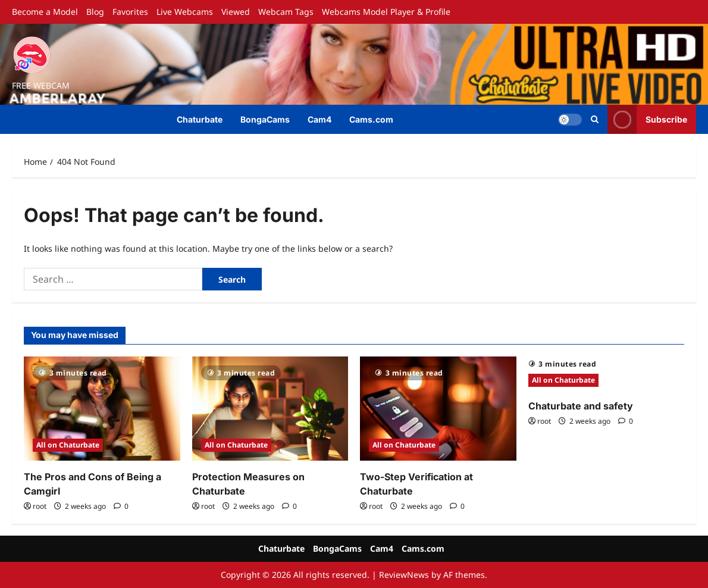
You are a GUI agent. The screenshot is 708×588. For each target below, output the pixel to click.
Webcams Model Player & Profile (386, 12)
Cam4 (319, 119)
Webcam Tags (286, 12)
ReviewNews (404, 575)
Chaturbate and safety (581, 406)
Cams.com (371, 119)
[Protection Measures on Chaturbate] (270, 409)
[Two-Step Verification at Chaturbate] (438, 409)
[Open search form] (595, 119)
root (40, 506)
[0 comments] (121, 506)
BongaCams (265, 119)
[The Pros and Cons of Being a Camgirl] (102, 409)
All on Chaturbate (68, 445)
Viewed (236, 12)
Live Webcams (185, 12)
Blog (95, 12)
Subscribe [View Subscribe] (647, 119)
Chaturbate (200, 119)
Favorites (130, 12)
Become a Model (45, 12)
